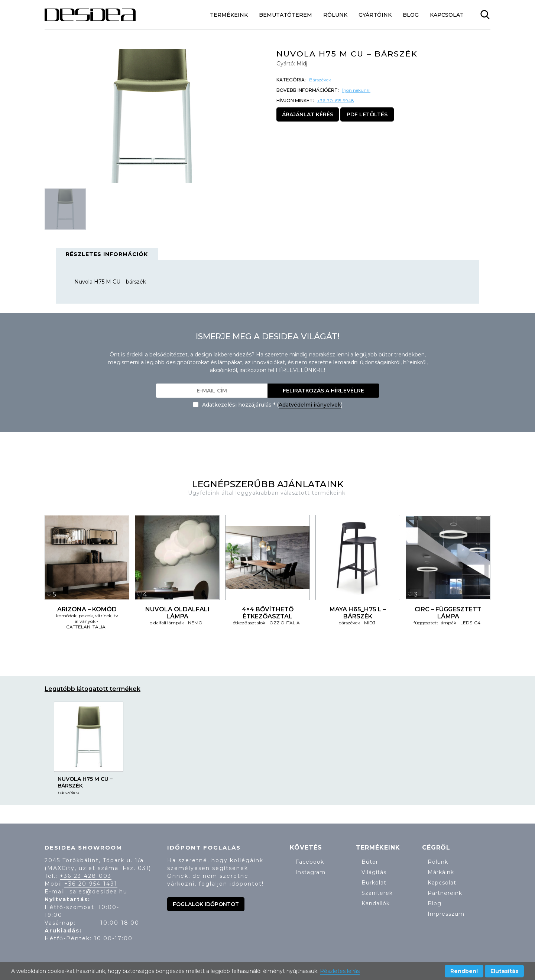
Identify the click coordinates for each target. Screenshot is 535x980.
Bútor (370, 862)
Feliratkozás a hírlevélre (323, 391)
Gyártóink (375, 15)
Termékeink (229, 15)
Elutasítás (504, 971)
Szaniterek (377, 893)
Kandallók (376, 903)
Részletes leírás (340, 971)
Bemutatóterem (286, 15)
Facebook (310, 862)
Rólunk (335, 15)
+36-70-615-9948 (336, 101)
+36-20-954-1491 (91, 884)
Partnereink (445, 893)
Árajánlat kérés (308, 114)
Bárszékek (320, 80)
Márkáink (441, 872)
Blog (411, 15)
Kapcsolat (447, 15)
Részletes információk (107, 254)
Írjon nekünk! (356, 90)
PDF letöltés (367, 114)
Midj (302, 64)
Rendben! (464, 971)
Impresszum (446, 914)
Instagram (310, 872)
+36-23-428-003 (86, 876)
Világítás (374, 872)
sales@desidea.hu (98, 892)
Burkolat (374, 883)
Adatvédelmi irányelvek (310, 405)
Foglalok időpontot (206, 904)
